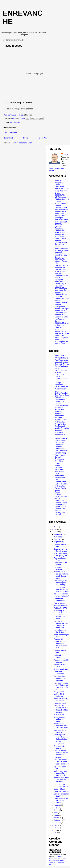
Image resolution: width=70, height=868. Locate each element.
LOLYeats (58, 657)
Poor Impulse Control (60, 456)
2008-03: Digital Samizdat (61, 295)
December (59, 534)
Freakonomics (60, 399)
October (58, 539)
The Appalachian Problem (60, 559)
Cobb (57, 381)
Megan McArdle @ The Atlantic (61, 439)
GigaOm (58, 403)
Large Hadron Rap (61, 791)
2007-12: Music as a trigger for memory (61, 290)
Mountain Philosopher (59, 448)
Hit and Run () (59, 411)
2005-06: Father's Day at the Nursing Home (62, 201)
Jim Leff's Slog (60, 424)
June (56, 810)
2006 (54, 828)
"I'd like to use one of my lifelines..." (61, 595)
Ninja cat (57, 655)
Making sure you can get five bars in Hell (60, 773)
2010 (54, 527)
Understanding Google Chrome (61, 785)
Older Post (43, 138)
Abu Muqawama (61, 360)
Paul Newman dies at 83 (13, 115)
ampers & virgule (61, 362)
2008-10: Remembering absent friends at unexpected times (62, 330)
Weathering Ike (60, 703)
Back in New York (61, 606)
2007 (54, 825)
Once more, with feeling (60, 564)
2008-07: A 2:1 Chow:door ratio (61, 312)
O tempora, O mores (59, 747)
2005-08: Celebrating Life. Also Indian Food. (62, 207)
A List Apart (59, 356)
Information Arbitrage (59, 417)
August (57, 805)
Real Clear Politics (59, 462)
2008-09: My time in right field (62, 324)
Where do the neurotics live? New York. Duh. (61, 726)
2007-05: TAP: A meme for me (61, 266)
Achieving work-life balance (61, 661)
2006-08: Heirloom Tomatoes (59, 226)
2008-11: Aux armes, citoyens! (61, 336)
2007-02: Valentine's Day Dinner (61, 255)
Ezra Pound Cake (62, 395)
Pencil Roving (60, 453)
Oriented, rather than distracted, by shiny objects (61, 589)
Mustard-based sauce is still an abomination (61, 753)
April (56, 815)
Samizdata (59, 469)
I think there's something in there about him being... (61, 709)
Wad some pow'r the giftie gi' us (60, 555)
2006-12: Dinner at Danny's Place (61, 250)
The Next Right (61, 502)
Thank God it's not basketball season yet (61, 800)
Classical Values (61, 379)
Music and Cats (61, 451)
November (59, 537)
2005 (54, 830)
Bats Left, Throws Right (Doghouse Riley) (62, 366)
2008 (54, 532)
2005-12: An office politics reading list (60, 216)
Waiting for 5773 (60, 608)
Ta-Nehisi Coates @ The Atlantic (62, 485)
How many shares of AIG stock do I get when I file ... (61, 686)
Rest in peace (59, 603)
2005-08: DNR (60, 212)
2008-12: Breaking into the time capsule (61, 342)
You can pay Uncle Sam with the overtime (61, 780)
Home (26, 138)
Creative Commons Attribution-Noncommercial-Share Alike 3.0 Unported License (58, 861)
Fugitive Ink (59, 401)
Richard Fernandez (59, 466)
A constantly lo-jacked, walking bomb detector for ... (61, 575)
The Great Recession (59, 673)
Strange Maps (60, 482)
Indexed (58, 414)
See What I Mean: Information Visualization (60, 475)
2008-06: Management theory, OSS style (62, 307)
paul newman (15, 122)
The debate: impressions (60, 599)
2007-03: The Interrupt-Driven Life (61, 261)
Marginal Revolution (59, 431)
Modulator (59, 445)
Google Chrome (60, 789)
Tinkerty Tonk (60, 513)
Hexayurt (57, 757)
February (58, 820)
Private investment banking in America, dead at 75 (61, 645)
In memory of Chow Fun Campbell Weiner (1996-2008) (60, 615)
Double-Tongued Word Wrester (61, 388)
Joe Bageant (60, 426)
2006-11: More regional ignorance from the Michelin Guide (61, 243)
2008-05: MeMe (61, 302)
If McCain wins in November (60, 700)
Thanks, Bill (58, 639)
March (57, 818)
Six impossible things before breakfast (60, 678)
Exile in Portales (61, 393)
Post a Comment (10, 132)
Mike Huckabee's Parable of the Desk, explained (61, 762)
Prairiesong (59, 459)
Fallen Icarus (60, 397)
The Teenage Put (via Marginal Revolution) (61, 583)
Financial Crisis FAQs (60, 666)
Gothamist (59, 407)
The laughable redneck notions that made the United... (61, 738)
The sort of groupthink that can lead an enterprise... (61, 624)
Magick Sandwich (62, 428)
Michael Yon (60, 443)
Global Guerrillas (61, 405)
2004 (54, 833)
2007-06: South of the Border (61, 270)
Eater (57, 391)
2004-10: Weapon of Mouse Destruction (59, 184)
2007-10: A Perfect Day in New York (60, 284)
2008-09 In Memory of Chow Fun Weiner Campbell (61, 318)
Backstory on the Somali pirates (60, 550)
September (59, 542)
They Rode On (61, 507)
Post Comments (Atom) (24, 143)
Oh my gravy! (59, 743)
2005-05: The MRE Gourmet (60, 196)
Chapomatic (59, 374)
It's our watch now (61, 669)
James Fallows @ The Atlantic (61, 421)
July (56, 808)
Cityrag (58, 376)
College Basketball (59, 384)
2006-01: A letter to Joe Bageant (61, 221)
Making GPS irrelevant (59, 695)
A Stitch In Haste (61, 358)
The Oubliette (60, 504)
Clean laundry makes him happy (59, 719)
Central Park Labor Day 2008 (61, 795)
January (58, 823)
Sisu (56, 480)
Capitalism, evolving (58, 568)
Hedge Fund (59, 692)
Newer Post (8, 138)
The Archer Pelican (59, 493)
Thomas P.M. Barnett (60, 510)
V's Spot (58, 515)
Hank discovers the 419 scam (60, 631)
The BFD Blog (60, 500)
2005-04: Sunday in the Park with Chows (62, 191)
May (56, 813)
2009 (54, 529)
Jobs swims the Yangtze (60, 731)
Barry (66, 154)
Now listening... (60, 714)
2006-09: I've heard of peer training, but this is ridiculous (61, 233)
